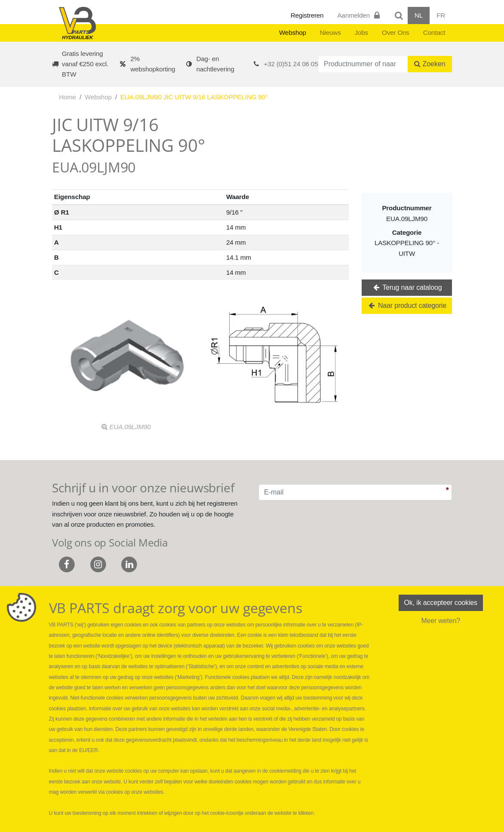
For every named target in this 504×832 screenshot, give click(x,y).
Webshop (293, 32)
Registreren (307, 15)
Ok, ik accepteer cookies (441, 603)
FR (441, 15)
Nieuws (330, 32)
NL (419, 15)
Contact (434, 32)
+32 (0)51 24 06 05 (291, 64)
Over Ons (396, 32)
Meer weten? (441, 621)
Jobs (361, 32)
